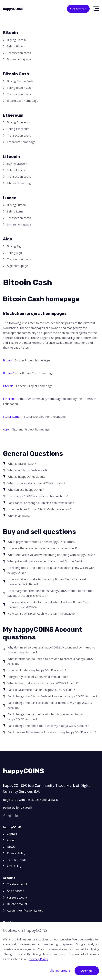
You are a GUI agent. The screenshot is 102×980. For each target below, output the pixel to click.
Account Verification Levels (25, 910)
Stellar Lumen (12, 417)
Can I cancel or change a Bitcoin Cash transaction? (41, 503)
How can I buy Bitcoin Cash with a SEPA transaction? (43, 613)
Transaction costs (19, 53)
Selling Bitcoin (16, 46)
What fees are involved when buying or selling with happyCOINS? (51, 555)
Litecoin (8, 386)
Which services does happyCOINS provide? (36, 483)
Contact (12, 834)
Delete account (17, 904)
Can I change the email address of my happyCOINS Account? (48, 726)
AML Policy (14, 866)
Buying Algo (15, 246)
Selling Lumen (16, 211)
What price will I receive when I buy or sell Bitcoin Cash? (45, 561)
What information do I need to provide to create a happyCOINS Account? (50, 661)
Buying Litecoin (17, 163)
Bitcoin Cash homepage (23, 101)
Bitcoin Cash (11, 373)
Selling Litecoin (17, 170)
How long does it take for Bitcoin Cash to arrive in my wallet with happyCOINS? (51, 570)
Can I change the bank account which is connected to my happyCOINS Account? (45, 717)
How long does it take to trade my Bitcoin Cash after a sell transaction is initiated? (47, 582)
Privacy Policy (16, 853)
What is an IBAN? (19, 516)
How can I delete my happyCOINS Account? (37, 670)
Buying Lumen (16, 205)
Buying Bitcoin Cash (20, 81)
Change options (60, 970)
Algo (6, 429)
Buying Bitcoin (16, 40)
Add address (15, 891)
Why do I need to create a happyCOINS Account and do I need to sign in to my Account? (51, 650)
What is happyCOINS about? (26, 477)
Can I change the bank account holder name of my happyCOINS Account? (50, 705)
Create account (17, 884)
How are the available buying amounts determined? (42, 548)
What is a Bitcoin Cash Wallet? (27, 470)
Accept (87, 971)
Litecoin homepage (20, 183)
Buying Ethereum (18, 122)
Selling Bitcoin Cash (20, 88)
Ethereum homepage (21, 142)
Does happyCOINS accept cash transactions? (38, 496)
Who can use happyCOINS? (26, 490)
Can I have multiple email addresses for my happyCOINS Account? (52, 732)
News (11, 847)
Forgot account (17, 897)
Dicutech (26, 807)
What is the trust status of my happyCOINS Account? (43, 683)
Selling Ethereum (18, 129)
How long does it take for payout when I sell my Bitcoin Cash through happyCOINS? (48, 605)
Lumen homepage (19, 224)
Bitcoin (7, 360)
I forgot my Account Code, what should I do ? (38, 677)
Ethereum (10, 399)
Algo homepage (17, 266)
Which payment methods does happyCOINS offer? (41, 542)
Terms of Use (16, 860)
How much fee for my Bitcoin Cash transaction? (39, 509)
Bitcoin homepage (19, 59)
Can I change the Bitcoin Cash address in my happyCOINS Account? (52, 696)
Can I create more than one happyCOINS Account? (41, 690)
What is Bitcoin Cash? (22, 464)
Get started (78, 9)
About (11, 840)
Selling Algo (14, 253)
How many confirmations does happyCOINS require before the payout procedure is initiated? (50, 593)
